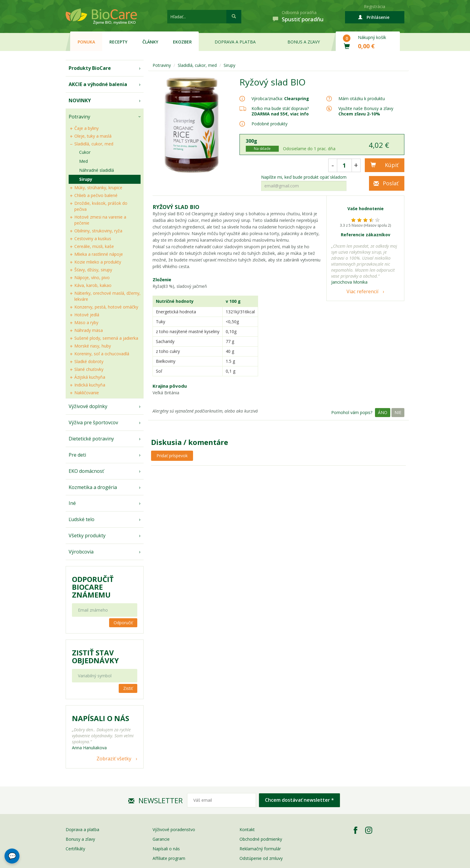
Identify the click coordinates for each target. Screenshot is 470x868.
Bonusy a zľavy (80, 839)
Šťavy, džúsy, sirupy (93, 270)
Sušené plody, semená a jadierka (106, 338)
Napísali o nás (166, 849)
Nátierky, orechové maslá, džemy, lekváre (107, 296)
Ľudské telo (82, 519)
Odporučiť (123, 623)
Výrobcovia (81, 552)
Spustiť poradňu (303, 19)
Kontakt (247, 829)
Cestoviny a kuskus (93, 239)
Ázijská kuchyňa (90, 377)
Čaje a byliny (86, 128)
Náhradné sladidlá (97, 170)
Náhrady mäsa (89, 330)
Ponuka (86, 42)
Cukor (85, 152)
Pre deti (77, 455)
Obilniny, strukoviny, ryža (98, 231)
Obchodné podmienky (261, 839)
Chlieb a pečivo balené (96, 195)
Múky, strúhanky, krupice (98, 188)
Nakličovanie (87, 393)
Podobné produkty (269, 124)
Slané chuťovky (89, 369)
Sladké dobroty (89, 361)
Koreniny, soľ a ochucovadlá (102, 354)
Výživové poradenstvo (174, 829)
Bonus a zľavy (304, 42)
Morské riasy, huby (93, 346)
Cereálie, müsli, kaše (94, 246)
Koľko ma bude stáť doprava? (280, 108)
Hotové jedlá (87, 315)
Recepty (118, 42)
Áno (383, 412)
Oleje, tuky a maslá (93, 136)
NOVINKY (80, 100)
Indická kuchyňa (90, 385)
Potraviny (79, 117)
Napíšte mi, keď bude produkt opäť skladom (304, 177)
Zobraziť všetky (114, 759)
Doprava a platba (235, 42)
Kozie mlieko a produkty (98, 262)
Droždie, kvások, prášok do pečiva (101, 206)
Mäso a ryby (86, 322)
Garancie (161, 839)
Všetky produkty (87, 535)
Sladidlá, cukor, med (94, 144)
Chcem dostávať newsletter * (299, 800)
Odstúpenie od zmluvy (261, 858)
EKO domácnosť (86, 471)
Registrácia (375, 6)
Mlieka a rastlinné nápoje (99, 254)
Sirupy (86, 179)
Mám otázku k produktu (362, 99)
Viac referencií (362, 291)
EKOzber (182, 42)
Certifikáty (75, 849)
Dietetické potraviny (91, 439)
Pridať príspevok (172, 456)
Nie (398, 412)
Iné (72, 503)
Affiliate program (169, 858)
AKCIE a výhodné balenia (98, 84)
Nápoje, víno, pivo (92, 277)
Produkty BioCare (90, 68)
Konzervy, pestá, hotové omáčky (106, 307)
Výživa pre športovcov (93, 422)
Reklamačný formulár (260, 849)
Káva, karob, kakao (93, 285)
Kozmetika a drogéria (93, 487)
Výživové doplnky (88, 406)
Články (150, 42)
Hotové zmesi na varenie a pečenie (100, 220)
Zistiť (128, 688)
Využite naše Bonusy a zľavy (366, 111)
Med (83, 161)
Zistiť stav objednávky (95, 657)
